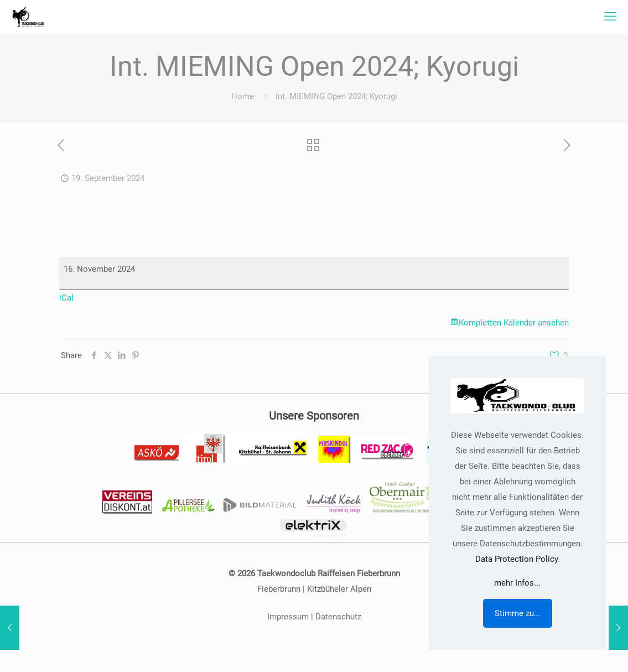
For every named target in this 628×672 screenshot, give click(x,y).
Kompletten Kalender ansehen (514, 323)
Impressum (288, 617)
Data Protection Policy (517, 559)
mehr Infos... (517, 583)
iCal (66, 298)
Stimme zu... (518, 613)
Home (243, 96)
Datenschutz (338, 617)
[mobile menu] (610, 17)
